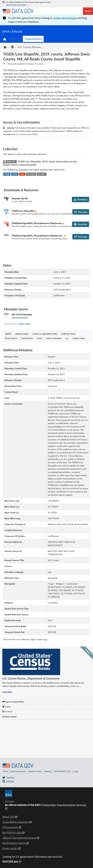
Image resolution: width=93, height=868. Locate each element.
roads (39, 338)
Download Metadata (20, 317)
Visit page (81, 212)
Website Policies (35, 771)
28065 (8, 334)
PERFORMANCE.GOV (62, 771)
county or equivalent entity (45, 334)
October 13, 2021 (35, 64)
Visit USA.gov (10, 861)
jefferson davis (69, 334)
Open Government (18, 771)
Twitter (7, 707)
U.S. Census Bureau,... (30, 47)
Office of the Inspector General (19, 838)
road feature (27, 338)
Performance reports (14, 843)
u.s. (67, 338)
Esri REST (31, 174)
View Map (81, 224)
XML (22, 174)
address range (22, 334)
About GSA (8, 817)
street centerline (54, 338)
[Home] (18, 11)
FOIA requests (10, 827)
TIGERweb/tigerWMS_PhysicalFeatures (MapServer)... (38, 236)
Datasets (15, 39)
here (45, 639)
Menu (88, 11)
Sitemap (48, 771)
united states (79, 338)
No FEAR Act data (12, 833)
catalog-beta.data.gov (65, 18)
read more (7, 692)
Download (81, 199)
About (5, 771)
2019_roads (25, 324)
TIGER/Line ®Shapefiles (23, 211)
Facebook (7, 712)
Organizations (33, 39)
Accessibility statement (16, 822)
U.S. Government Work (27, 134)
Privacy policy (10, 848)
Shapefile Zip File (20, 198)
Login (76, 771)
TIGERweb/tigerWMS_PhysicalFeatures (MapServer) (37, 223)
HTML (7, 174)
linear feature (11, 338)
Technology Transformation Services (64, 805)
